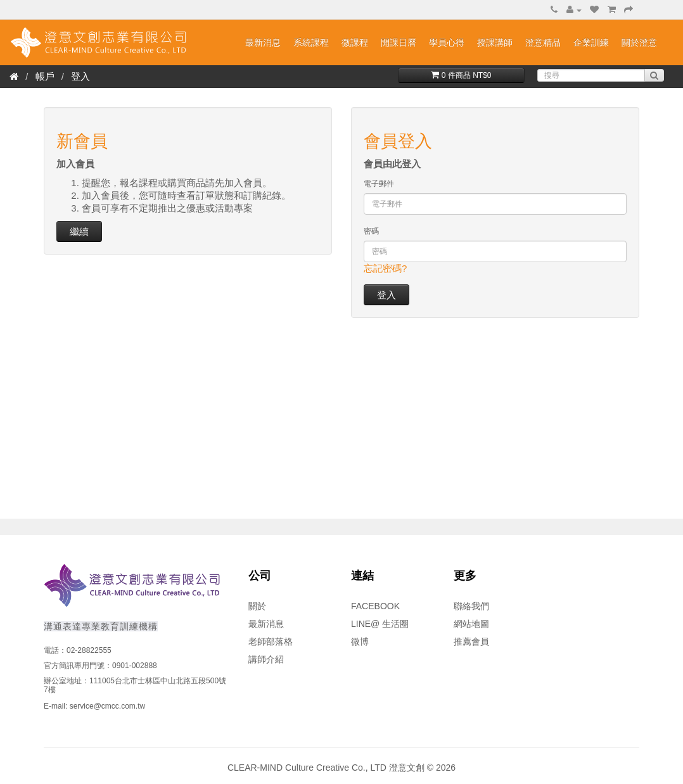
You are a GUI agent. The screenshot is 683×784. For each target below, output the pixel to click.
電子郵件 (379, 184)
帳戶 (45, 76)
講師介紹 (266, 659)
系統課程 (311, 42)
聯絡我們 (471, 606)
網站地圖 (471, 624)
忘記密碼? (385, 268)
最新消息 (263, 42)
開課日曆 (399, 42)
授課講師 (495, 42)
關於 (257, 606)
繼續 (79, 231)
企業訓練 (591, 42)
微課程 (355, 42)
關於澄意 (639, 42)
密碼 (371, 231)
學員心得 (447, 42)
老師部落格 (271, 642)
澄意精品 (543, 42)
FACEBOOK (375, 606)
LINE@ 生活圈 (380, 624)
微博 (360, 642)
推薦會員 (471, 642)
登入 (80, 76)
